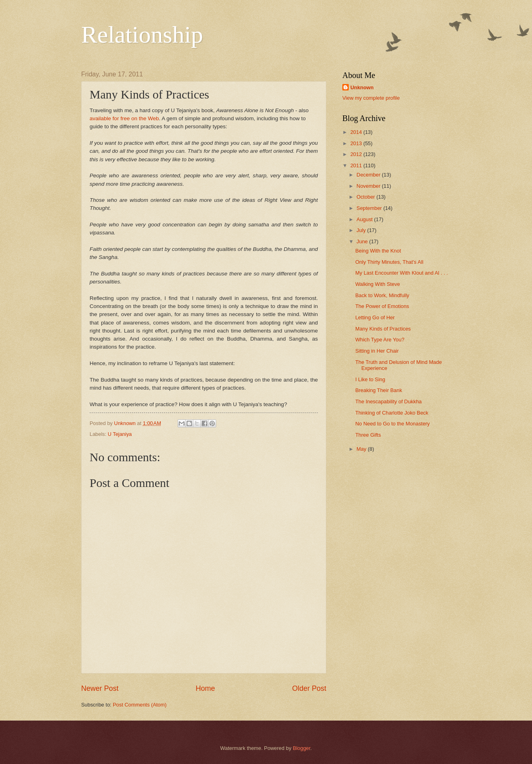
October (366, 197)
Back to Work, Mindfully (382, 295)
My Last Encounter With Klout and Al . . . (401, 273)
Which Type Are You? (380, 340)
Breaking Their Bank (379, 390)
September (370, 208)
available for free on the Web (124, 118)
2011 (357, 165)
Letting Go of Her (375, 317)
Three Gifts (368, 435)
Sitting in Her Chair (377, 351)
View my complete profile (371, 98)
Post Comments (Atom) (140, 705)
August (365, 219)
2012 (357, 154)
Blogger (302, 748)
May (362, 449)
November (369, 186)
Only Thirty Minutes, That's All (389, 262)
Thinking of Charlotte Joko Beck (392, 413)
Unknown (362, 87)
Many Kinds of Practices (383, 329)
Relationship (142, 35)
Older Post (309, 688)
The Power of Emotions (382, 306)
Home (205, 688)
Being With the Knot (378, 251)
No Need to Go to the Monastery (392, 424)
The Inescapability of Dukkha (388, 402)
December (369, 175)
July (362, 230)
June (363, 241)
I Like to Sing (370, 379)
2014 (357, 132)
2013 (357, 143)
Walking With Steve (378, 284)
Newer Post (100, 688)
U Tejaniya (120, 434)
